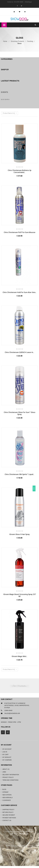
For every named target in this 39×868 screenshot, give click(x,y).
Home (5, 41)
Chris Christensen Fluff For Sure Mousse (20, 232)
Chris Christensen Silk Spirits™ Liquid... (19, 474)
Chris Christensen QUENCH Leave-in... (19, 352)
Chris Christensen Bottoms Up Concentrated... (20, 171)
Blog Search (5, 99)
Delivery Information (11, 775)
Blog (4, 789)
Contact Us (7, 820)
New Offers (7, 795)
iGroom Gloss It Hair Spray (19, 534)
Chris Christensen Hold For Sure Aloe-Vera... (20, 292)
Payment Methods (9, 818)
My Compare (7, 760)
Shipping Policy (8, 810)
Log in (5, 752)
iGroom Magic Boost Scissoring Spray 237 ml (20, 595)
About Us (6, 769)
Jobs (4, 772)
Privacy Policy (8, 777)
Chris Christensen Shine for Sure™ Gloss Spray (20, 413)
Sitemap (5, 792)
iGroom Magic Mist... (20, 656)
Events (4, 92)
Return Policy (8, 812)
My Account (7, 749)
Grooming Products (17, 41)
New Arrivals (7, 798)
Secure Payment (9, 815)
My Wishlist (7, 757)
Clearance (7, 800)
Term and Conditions (10, 780)
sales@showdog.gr (12, 713)
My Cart (5, 755)
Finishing (30, 41)
